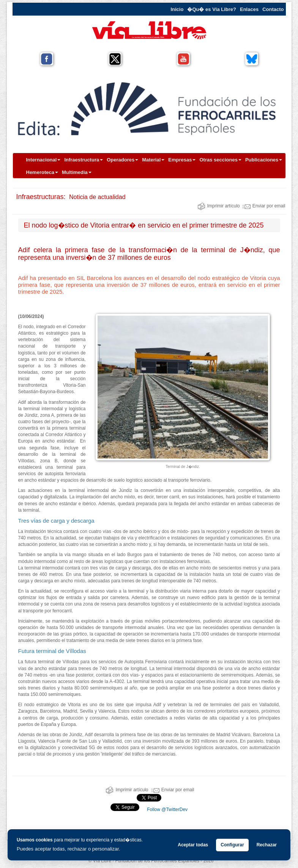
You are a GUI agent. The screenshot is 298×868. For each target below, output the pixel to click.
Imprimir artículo (219, 206)
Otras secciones (220, 160)
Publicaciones (264, 160)
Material (153, 160)
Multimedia (77, 172)
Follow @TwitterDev (167, 810)
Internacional (43, 160)
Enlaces (249, 9)
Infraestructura (84, 160)
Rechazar (267, 845)
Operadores (122, 160)
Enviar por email (264, 206)
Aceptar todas (193, 845)
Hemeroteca (42, 172)
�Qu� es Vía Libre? (212, 9)
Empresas (182, 160)
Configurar (232, 845)
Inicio (177, 9)
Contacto (273, 9)
